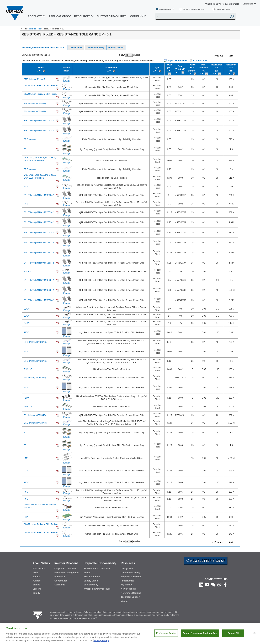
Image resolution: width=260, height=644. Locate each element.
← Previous (217, 56)
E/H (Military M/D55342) (35, 104)
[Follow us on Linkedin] (201, 584)
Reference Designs (131, 593)
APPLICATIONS (58, 16)
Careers (37, 589)
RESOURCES (82, 16)
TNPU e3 (28, 369)
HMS (26, 458)
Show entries (130, 55)
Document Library (95, 48)
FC (25, 149)
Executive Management (67, 573)
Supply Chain (91, 581)
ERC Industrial (30, 139)
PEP (26, 517)
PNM (26, 187)
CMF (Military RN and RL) (36, 79)
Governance (61, 581)
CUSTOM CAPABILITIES (112, 16)
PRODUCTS (35, 16)
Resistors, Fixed (35, 29)
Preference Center (166, 637)
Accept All (233, 637)
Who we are (39, 568)
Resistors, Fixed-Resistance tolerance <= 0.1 (44, 48)
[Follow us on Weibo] (219, 584)
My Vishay (126, 585)
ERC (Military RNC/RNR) (35, 342)
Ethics (87, 573)
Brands (36, 585)
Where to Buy (213, 4)
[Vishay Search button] (232, 16)
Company (137, 16)
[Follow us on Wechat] (213, 584)
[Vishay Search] (191, 16)
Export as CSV (199, 61)
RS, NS (27, 271)
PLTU (26, 398)
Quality (36, 593)
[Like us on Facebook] (225, 584)
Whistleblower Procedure (97, 589)
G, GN (27, 309)
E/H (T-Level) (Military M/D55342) (39, 121)
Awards (37, 581)
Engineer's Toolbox (131, 577)
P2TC (26, 332)
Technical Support (130, 597)
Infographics (128, 581)
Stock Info (60, 585)
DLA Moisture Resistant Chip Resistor (41, 86)
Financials (60, 577)
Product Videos (116, 48)
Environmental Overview (97, 568)
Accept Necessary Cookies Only (200, 637)
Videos (124, 601)
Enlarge (67, 81)
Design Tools (76, 48)
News (35, 573)
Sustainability (91, 585)
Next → (232, 56)
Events (36, 577)
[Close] (254, 636)
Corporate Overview (65, 568)
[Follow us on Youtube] (207, 584)
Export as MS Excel (177, 60)
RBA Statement (92, 577)
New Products (128, 589)
